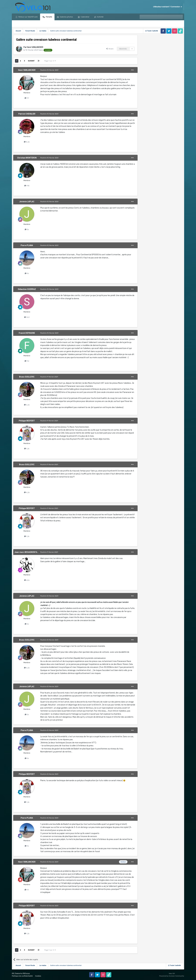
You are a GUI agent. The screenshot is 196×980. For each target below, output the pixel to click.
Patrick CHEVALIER (27, 114)
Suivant (31, 61)
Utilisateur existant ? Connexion (168, 7)
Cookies (38, 976)
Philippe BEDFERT (27, 421)
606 (27, 580)
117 (27, 98)
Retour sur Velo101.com (28, 17)
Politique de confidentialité (22, 976)
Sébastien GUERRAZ (27, 289)
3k (27, 229)
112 (27, 361)
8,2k (27, 142)
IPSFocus (26, 973)
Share (110, 49)
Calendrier (85, 17)
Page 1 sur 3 (50, 61)
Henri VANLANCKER (35, 47)
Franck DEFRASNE (27, 333)
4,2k (27, 405)
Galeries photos (66, 17)
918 (27, 186)
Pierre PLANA (27, 245)
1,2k (27, 449)
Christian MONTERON (27, 158)
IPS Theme (16, 973)
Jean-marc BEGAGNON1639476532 (30, 552)
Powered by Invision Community (172, 976)
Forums (49, 17)
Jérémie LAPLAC (27, 202)
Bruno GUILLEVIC (27, 377)
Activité (100, 17)
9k (27, 273)
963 (27, 317)
